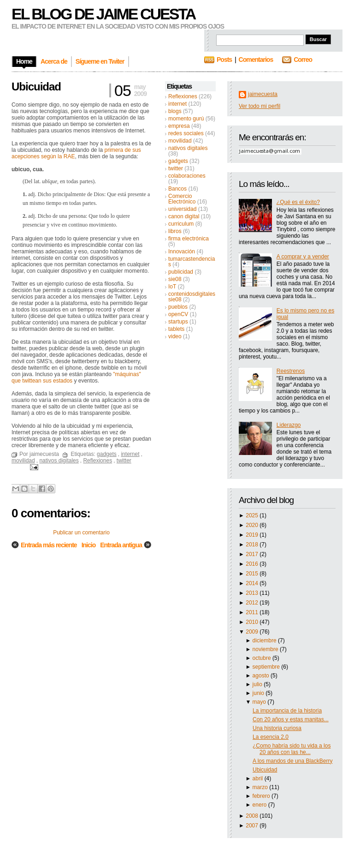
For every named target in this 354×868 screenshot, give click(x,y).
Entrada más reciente (49, 545)
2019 (253, 535)
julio (258, 684)
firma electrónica (189, 239)
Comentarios (256, 60)
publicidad (181, 272)
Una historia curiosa (277, 728)
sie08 (175, 279)
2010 (253, 622)
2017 (253, 554)
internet (177, 104)
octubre (263, 658)
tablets (176, 329)
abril (259, 778)
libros (175, 231)
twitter (176, 168)
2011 (253, 612)
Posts (224, 60)
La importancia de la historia (287, 711)
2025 (253, 515)
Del (28, 181)
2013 (253, 593)
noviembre (266, 649)
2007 (253, 826)
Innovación (182, 251)
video (175, 336)
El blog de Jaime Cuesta (103, 14)
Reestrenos (291, 371)
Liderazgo (289, 425)
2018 (253, 545)
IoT (172, 287)
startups (178, 322)
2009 (253, 632)
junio (259, 693)
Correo (303, 60)
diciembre (265, 641)
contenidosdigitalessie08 (192, 297)
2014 (253, 583)
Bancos (177, 189)
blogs (175, 111)
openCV (178, 314)
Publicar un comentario (81, 533)
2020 (253, 525)
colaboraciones (187, 176)
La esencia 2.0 (271, 737)
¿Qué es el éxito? (298, 202)
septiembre (267, 667)
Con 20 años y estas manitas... (291, 719)
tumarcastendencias (192, 262)
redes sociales (186, 133)
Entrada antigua (121, 545)
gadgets (178, 161)
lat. (37, 181)
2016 (253, 564)
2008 (253, 816)
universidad (182, 209)
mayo (260, 702)
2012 (253, 603)
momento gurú (186, 119)
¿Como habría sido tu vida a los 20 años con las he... (292, 749)
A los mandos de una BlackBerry (292, 761)
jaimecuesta (263, 94)
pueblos (178, 307)
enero (260, 805)
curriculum (181, 224)
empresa (179, 126)
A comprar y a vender (303, 257)
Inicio (89, 545)
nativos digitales (188, 148)
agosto (262, 676)
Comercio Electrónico (182, 199)
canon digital (184, 216)
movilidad (180, 141)
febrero (262, 796)
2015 (253, 574)
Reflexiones (183, 96)
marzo (261, 787)
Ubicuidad (265, 770)
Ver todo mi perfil (260, 106)
